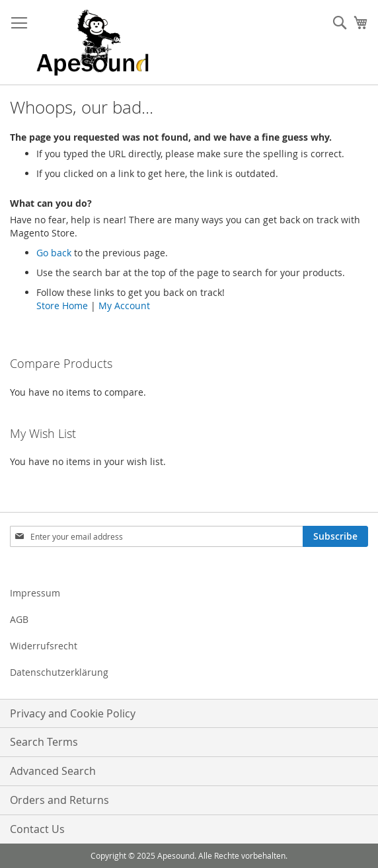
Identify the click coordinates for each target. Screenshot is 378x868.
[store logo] (93, 43)
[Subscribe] (335, 536)
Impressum (35, 593)
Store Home (62, 306)
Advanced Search (53, 771)
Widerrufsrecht (44, 646)
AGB (19, 619)
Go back (54, 253)
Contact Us (37, 829)
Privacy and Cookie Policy (73, 713)
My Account (124, 306)
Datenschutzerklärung (59, 672)
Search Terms (44, 742)
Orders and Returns (59, 800)
